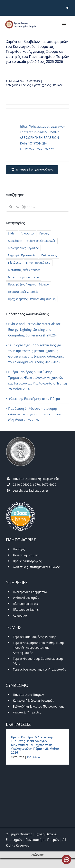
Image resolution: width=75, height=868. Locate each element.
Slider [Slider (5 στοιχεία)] (12, 233)
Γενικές (26, 85)
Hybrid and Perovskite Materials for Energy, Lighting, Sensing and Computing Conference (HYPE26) (34, 330)
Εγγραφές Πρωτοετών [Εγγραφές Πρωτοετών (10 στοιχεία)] (22, 255)
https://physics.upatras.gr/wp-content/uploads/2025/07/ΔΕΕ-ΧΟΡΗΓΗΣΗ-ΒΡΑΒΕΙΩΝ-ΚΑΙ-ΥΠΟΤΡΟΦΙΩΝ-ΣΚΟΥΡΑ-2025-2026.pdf (42, 138)
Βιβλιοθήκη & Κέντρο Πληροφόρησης (39, 706)
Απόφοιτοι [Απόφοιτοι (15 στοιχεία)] (28, 233)
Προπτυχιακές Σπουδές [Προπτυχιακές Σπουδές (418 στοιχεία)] (23, 292)
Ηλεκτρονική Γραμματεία (30, 592)
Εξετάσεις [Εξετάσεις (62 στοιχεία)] (14, 263)
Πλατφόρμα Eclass (25, 604)
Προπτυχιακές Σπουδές (47, 85)
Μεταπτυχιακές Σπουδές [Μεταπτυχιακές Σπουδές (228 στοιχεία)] (24, 270)
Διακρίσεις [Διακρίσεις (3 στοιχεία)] (15, 241)
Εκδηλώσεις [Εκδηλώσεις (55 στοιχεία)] (49, 255)
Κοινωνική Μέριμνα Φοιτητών (33, 700)
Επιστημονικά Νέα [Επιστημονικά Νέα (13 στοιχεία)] (38, 263)
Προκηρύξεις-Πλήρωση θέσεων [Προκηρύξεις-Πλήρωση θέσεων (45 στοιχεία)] (28, 284)
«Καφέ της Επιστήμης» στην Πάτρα (34, 399)
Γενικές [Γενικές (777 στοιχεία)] (44, 233)
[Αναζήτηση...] (37, 207)
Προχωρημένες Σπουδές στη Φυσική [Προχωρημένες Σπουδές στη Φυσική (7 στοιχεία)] (32, 299)
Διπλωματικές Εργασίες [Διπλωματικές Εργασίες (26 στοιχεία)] (23, 248)
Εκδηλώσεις (34, 757)
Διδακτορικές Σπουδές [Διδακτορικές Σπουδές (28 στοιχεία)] (41, 241)
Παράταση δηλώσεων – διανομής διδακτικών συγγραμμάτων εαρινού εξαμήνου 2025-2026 (35, 414)
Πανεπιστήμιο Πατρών (28, 695)
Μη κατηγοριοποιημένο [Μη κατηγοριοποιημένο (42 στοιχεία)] (23, 277)
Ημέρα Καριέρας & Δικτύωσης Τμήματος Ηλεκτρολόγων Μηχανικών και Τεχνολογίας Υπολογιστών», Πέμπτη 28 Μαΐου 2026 (35, 745)
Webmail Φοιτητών (26, 598)
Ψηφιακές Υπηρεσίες (27, 712)
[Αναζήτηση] (11, 207)
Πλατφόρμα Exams (26, 610)
